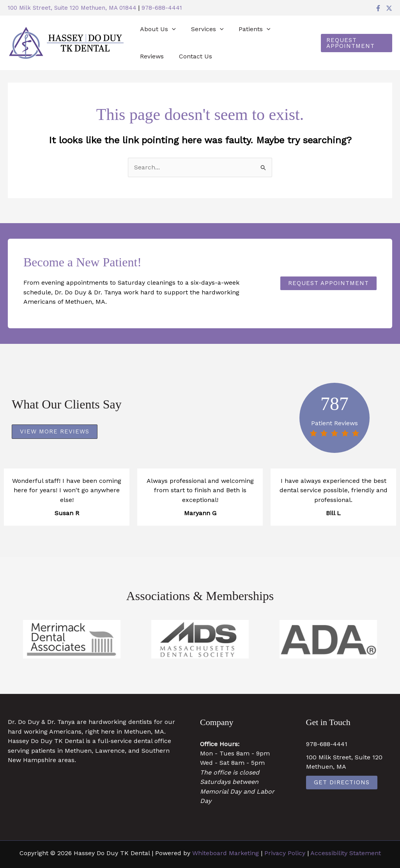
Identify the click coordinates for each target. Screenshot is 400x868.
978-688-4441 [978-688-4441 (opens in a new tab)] (162, 8)
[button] (171, 29)
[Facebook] (378, 8)
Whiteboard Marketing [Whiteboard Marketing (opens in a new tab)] (226, 853)
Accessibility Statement (346, 853)
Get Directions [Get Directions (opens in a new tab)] (342, 782)
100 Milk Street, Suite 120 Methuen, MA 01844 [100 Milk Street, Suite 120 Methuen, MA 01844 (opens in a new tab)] (72, 8)
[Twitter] (389, 8)
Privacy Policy (285, 853)
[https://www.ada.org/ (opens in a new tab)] (328, 639)
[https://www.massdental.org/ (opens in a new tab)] (200, 639)
